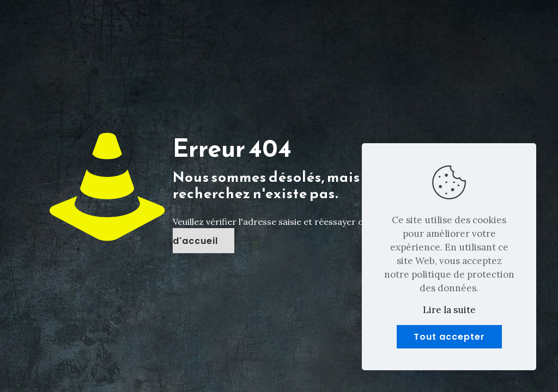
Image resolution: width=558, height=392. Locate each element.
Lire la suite (449, 310)
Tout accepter (449, 337)
